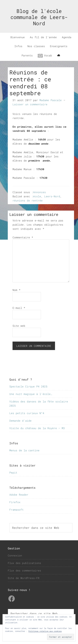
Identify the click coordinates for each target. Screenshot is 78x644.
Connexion (15, 555)
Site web (19, 326)
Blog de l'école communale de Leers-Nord (39, 17)
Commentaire (23, 237)
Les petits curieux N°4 (27, 413)
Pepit (13, 472)
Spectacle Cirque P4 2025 (28, 386)
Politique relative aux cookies (45, 631)
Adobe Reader (19, 495)
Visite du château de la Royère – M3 (37, 428)
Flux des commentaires (24, 570)
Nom (16, 290)
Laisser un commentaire (30, 104)
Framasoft (16, 510)
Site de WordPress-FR (24, 578)
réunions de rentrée (28, 200)
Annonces (39, 192)
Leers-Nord (52, 196)
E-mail (19, 308)
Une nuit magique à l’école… (31, 394)
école (37, 196)
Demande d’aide (20, 421)
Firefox (15, 502)
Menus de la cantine (24, 450)
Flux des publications (24, 563)
